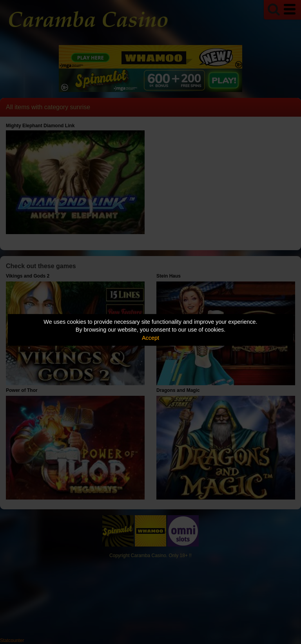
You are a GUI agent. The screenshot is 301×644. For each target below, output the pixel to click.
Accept (150, 338)
